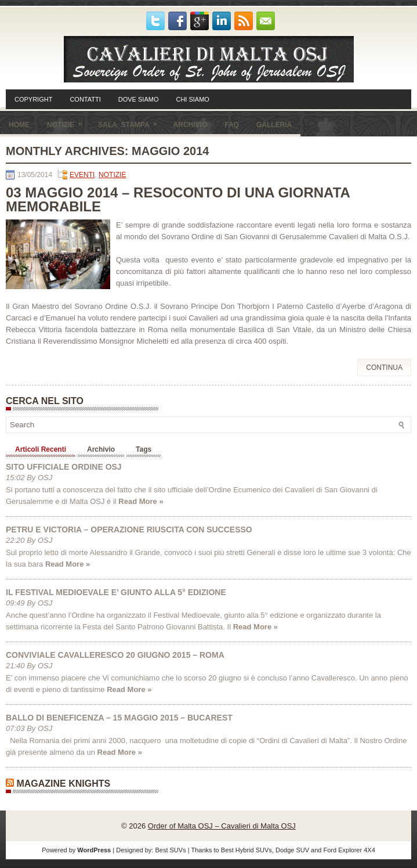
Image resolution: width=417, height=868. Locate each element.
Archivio (101, 449)
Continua (384, 368)
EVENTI (82, 175)
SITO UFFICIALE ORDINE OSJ (64, 467)
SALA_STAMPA (131, 122)
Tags (144, 449)
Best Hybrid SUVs (246, 850)
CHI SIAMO (192, 99)
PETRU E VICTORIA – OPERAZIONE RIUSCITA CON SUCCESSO (129, 530)
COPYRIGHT (33, 99)
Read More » (141, 501)
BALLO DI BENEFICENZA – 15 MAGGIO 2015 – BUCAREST (119, 718)
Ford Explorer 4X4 (349, 850)
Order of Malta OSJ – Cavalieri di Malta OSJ (222, 826)
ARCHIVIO (191, 125)
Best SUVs (170, 850)
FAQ (232, 125)
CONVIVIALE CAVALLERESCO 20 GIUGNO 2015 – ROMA (115, 655)
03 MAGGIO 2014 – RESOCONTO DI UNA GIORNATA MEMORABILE (178, 199)
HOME (19, 125)
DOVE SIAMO (139, 99)
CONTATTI (85, 99)
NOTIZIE (68, 122)
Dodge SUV (292, 850)
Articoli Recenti (41, 449)
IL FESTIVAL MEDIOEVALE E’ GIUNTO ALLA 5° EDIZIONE (116, 592)
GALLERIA (274, 125)
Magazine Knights (63, 784)
